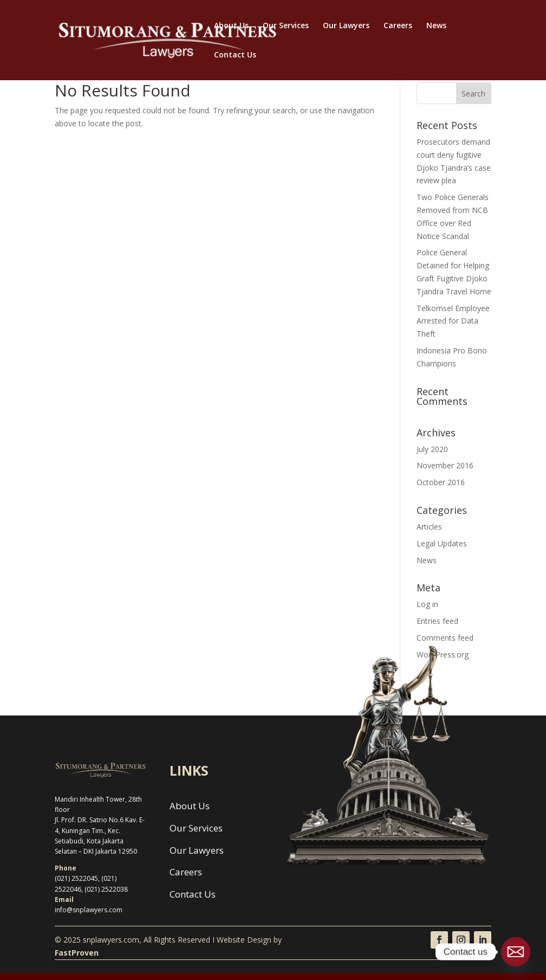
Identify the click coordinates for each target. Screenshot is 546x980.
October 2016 (441, 482)
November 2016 (445, 465)
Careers (398, 26)
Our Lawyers (346, 26)
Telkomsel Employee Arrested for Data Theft (453, 321)
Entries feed (437, 621)
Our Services (286, 26)
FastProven (77, 953)
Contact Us (235, 55)
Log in (427, 604)
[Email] (516, 952)
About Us (231, 26)
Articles (429, 527)
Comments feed (445, 638)
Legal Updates (442, 543)
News (436, 26)
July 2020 (432, 449)
